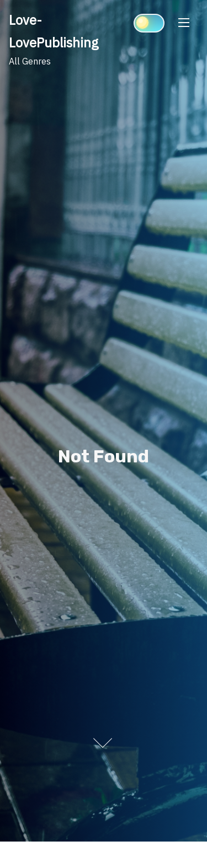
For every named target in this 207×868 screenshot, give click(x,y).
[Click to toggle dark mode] (149, 23)
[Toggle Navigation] (184, 22)
